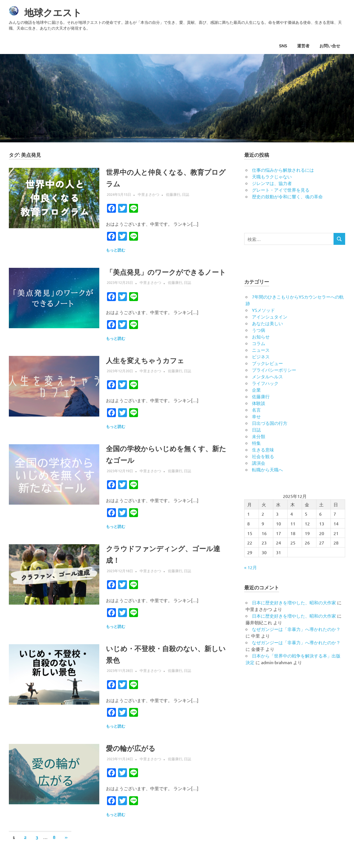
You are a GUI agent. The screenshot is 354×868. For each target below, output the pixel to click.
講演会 (259, 463)
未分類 (259, 436)
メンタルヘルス (267, 376)
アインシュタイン (270, 317)
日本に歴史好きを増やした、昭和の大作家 (294, 602)
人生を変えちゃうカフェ (150, 372)
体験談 (259, 403)
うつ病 (259, 330)
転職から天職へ (267, 469)
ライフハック (265, 383)
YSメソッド (263, 310)
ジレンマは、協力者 (272, 183)
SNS (283, 46)
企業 (256, 390)
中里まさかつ (149, 194)
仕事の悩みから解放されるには (283, 170)
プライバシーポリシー (274, 370)
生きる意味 (263, 450)
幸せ (256, 416)
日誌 (186, 194)
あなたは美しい (267, 323)
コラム (259, 343)
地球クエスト (56, 12)
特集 (256, 443)
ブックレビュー (267, 363)
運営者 (303, 46)
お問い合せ (330, 46)
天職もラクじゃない (272, 176)
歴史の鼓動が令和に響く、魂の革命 (287, 196)
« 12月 (251, 567)
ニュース (261, 350)
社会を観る (263, 456)
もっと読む (116, 250)
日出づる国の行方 (270, 423)
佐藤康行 (173, 194)
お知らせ (261, 337)
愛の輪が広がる (134, 760)
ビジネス (261, 356)
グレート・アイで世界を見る (281, 190)
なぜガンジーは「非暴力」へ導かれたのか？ (296, 629)
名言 (256, 410)
